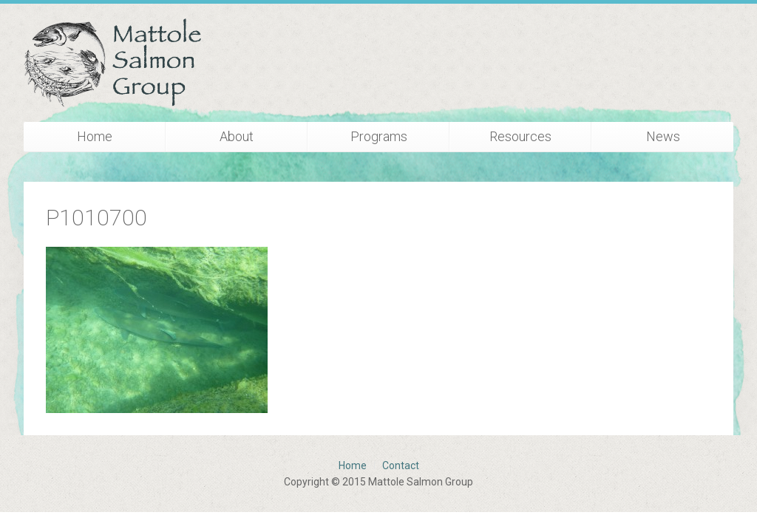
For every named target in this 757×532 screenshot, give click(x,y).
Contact (401, 465)
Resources (520, 136)
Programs (379, 136)
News (663, 136)
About (237, 136)
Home (95, 136)
